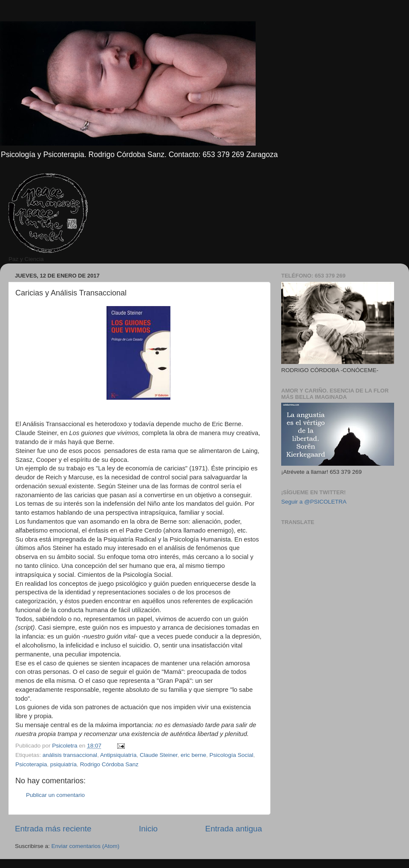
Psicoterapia (31, 764)
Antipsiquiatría (118, 755)
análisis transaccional (70, 755)
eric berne (193, 755)
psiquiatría (63, 764)
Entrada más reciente (53, 829)
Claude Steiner (159, 755)
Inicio (148, 829)
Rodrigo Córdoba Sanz (109, 764)
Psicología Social (232, 755)
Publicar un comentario (55, 795)
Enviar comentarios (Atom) (86, 846)
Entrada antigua (234, 829)
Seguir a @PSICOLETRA (314, 502)
